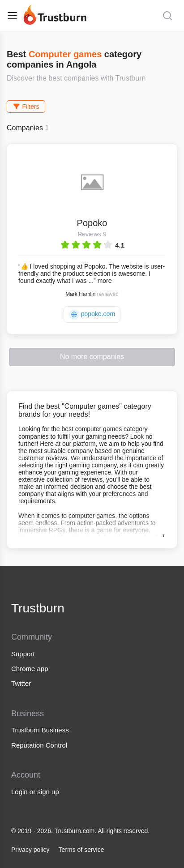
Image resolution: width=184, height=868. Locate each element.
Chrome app (30, 669)
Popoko (92, 223)
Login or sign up (35, 792)
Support (23, 654)
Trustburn (38, 608)
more (105, 281)
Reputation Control (39, 745)
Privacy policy (30, 850)
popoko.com (92, 314)
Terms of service (81, 850)
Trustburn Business (40, 730)
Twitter (21, 683)
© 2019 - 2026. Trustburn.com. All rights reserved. (80, 831)
